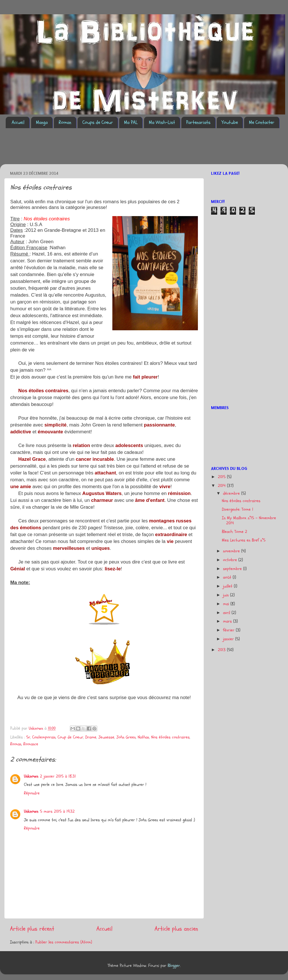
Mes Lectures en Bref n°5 (244, 540)
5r (28, 737)
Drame (91, 737)
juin (227, 595)
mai (227, 604)
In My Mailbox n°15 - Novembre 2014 (249, 521)
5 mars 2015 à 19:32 (57, 811)
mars (228, 621)
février (229, 630)
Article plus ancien (176, 929)
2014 (222, 486)
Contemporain (44, 737)
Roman (65, 122)
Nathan (143, 737)
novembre (232, 551)
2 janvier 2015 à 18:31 (58, 776)
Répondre (32, 793)
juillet (228, 586)
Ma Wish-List (162, 122)
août (228, 577)
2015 (222, 477)
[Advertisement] (109, 150)
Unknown (31, 776)
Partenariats (198, 122)
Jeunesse (106, 737)
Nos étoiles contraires (170, 737)
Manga (42, 122)
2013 (222, 650)
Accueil (18, 122)
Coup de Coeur (70, 737)
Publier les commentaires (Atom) (64, 942)
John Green (126, 737)
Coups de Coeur (98, 122)
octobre (231, 560)
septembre (233, 569)
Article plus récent (32, 929)
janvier (229, 639)
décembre (232, 493)
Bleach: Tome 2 (235, 532)
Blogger (174, 966)
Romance (31, 744)
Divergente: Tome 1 (238, 509)
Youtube (230, 122)
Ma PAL (131, 122)
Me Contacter (262, 122)
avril (227, 613)
